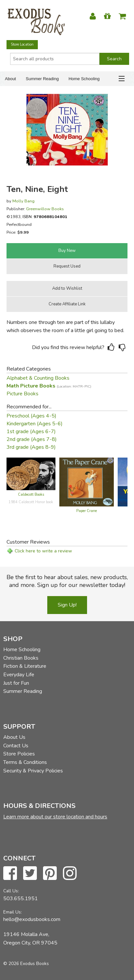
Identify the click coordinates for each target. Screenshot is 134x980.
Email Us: (13, 912)
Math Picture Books (49, 386)
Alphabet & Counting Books (38, 378)
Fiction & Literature (25, 666)
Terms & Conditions (25, 762)
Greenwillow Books (45, 209)
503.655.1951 (21, 899)
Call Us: (11, 891)
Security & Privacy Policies (33, 771)
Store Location (22, 44)
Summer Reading (42, 79)
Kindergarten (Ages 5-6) (35, 424)
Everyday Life (19, 675)
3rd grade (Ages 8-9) (31, 447)
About (10, 79)
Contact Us (16, 746)
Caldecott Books (31, 495)
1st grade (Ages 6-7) (31, 431)
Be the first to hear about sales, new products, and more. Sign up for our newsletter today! (67, 581)
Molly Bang (23, 201)
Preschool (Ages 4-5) (31, 416)
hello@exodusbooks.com (32, 919)
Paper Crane (87, 511)
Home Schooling (84, 79)
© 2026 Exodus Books (26, 964)
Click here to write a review (43, 551)
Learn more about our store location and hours (55, 817)
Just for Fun (16, 683)
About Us (14, 737)
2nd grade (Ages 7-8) (32, 439)
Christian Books (21, 658)
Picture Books (22, 394)
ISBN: (45, 217)
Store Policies (19, 754)
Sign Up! (67, 605)
